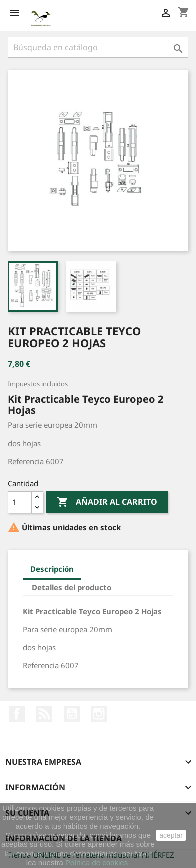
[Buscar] (98, 47)
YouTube (72, 714)
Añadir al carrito (107, 502)
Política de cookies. (97, 863)
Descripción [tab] (52, 569)
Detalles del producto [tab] (71, 587)
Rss (44, 714)
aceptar (171, 835)
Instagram (99, 714)
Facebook (17, 714)
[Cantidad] (20, 502)
